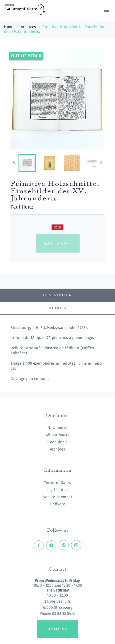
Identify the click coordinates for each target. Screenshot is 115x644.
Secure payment (57, 497)
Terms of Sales (57, 483)
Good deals (57, 442)
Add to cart (58, 243)
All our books (58, 435)
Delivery (58, 504)
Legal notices (58, 490)
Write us (57, 629)
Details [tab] (57, 308)
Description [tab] (58, 295)
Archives (58, 449)
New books (57, 428)
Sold (58, 228)
